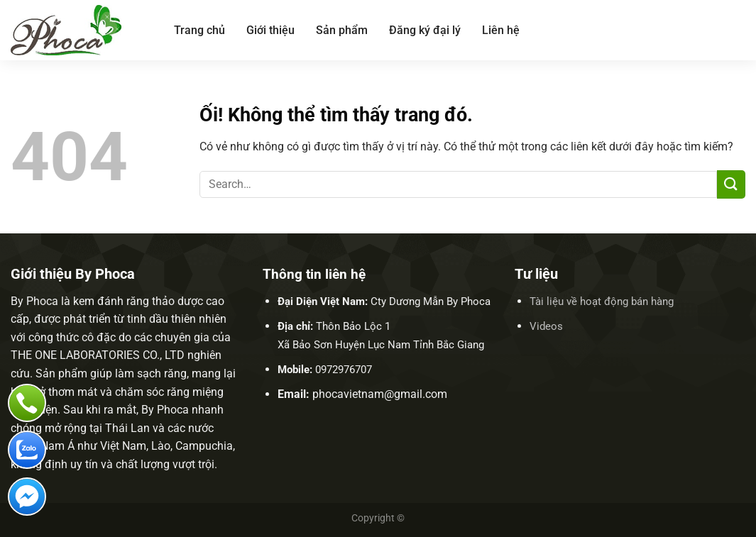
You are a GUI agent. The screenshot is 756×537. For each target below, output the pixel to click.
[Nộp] (731, 184)
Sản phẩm (342, 30)
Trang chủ (199, 30)
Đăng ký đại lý (425, 30)
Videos (546, 326)
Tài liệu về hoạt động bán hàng (602, 301)
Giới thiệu (270, 30)
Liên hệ (501, 30)
